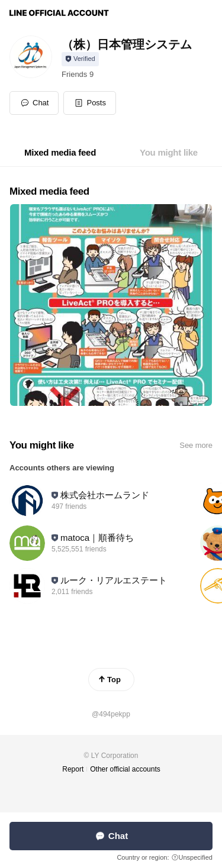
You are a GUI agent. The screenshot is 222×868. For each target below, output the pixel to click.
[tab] (60, 153)
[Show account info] (80, 59)
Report (73, 769)
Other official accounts (125, 769)
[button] (90, 103)
